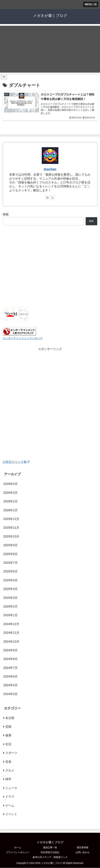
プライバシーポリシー (18, 852)
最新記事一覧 (50, 848)
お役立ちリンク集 (16, 462)
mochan (50, 169)
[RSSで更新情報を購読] (53, 198)
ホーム (18, 848)
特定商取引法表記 (50, 852)
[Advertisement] (50, 49)
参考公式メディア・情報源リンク (50, 857)
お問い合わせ (83, 852)
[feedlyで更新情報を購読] (47, 198)
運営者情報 (83, 848)
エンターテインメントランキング (23, 338)
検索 (6, 215)
